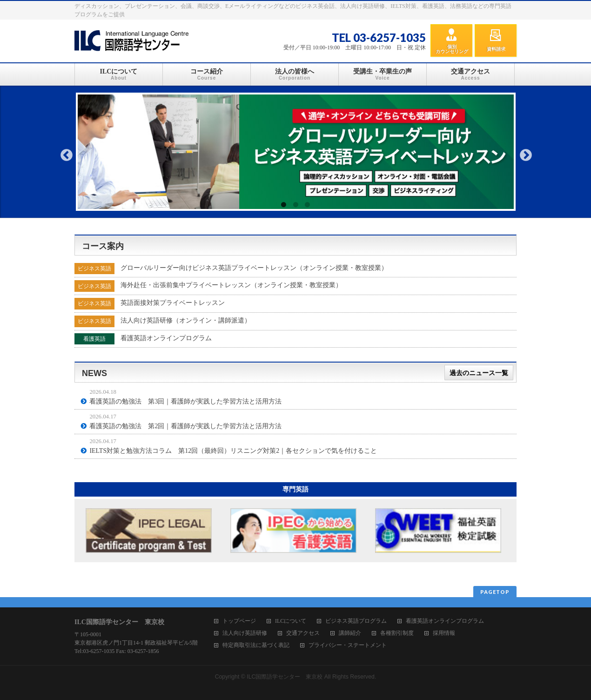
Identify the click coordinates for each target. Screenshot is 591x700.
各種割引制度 (397, 633)
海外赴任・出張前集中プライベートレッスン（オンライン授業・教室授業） (231, 285)
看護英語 (94, 339)
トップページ (239, 621)
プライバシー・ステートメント (348, 645)
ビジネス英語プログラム (356, 621)
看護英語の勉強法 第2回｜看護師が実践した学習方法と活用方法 (185, 426)
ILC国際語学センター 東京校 (285, 677)
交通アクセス (303, 633)
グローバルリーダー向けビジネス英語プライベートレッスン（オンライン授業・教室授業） (254, 268)
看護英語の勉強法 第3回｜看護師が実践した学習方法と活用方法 (185, 401)
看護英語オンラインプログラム (166, 338)
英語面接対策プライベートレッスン (173, 303)
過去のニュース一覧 (479, 373)
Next (526, 155)
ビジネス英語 (94, 269)
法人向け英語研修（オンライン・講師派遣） (186, 320)
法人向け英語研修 (245, 633)
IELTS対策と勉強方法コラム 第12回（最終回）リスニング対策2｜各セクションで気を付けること (233, 451)
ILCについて (291, 621)
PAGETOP (495, 592)
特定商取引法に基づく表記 (256, 645)
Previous (67, 155)
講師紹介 (350, 633)
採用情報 (444, 633)
